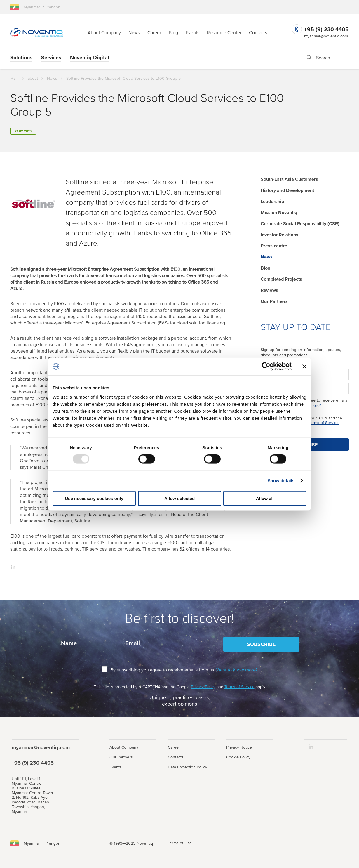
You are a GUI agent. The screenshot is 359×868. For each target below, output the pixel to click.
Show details (281, 481)
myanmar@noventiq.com (326, 36)
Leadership (272, 201)
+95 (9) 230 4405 (326, 29)
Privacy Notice (239, 747)
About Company (104, 32)
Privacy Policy (203, 687)
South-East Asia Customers (289, 179)
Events (192, 32)
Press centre (274, 246)
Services (51, 57)
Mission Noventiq (279, 212)
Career (154, 32)
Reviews (269, 290)
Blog (173, 32)
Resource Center (224, 32)
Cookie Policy (238, 757)
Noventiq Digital (90, 57)
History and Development (287, 190)
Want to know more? (237, 670)
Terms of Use (180, 843)
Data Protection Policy (188, 767)
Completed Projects (281, 279)
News (134, 32)
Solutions (21, 57)
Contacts (258, 32)
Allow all (265, 498)
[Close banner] (304, 367)
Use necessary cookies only (94, 498)
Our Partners (274, 301)
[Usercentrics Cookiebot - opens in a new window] (266, 367)
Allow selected (179, 498)
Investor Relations (279, 235)
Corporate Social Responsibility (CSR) (300, 223)
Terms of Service (324, 423)
